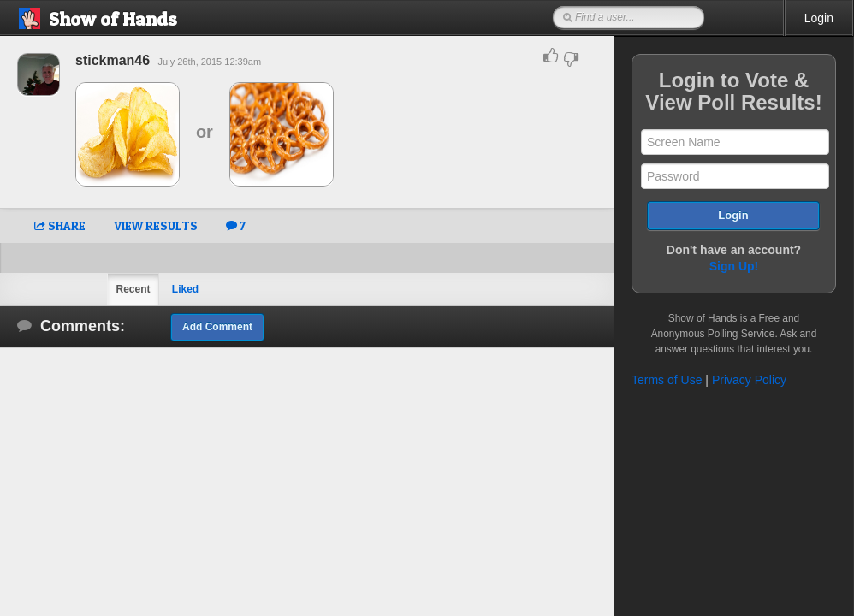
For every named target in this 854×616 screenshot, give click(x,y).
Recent (133, 289)
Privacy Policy (749, 380)
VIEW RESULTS (156, 225)
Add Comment (217, 327)
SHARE (60, 225)
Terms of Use (667, 380)
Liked (185, 289)
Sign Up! (734, 266)
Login (819, 18)
